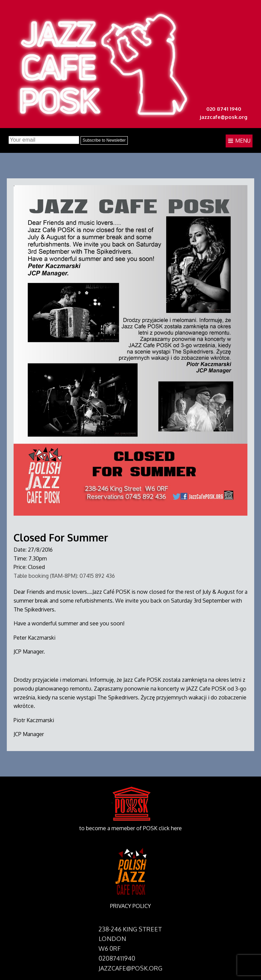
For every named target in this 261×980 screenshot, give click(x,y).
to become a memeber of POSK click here (130, 828)
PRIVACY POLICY (130, 906)
